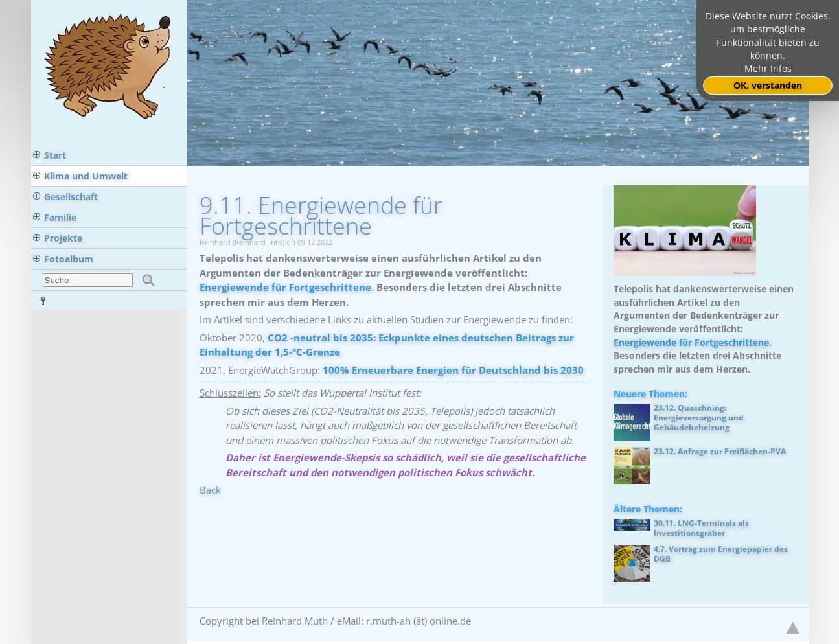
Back (210, 490)
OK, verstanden (768, 86)
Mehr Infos (768, 69)
